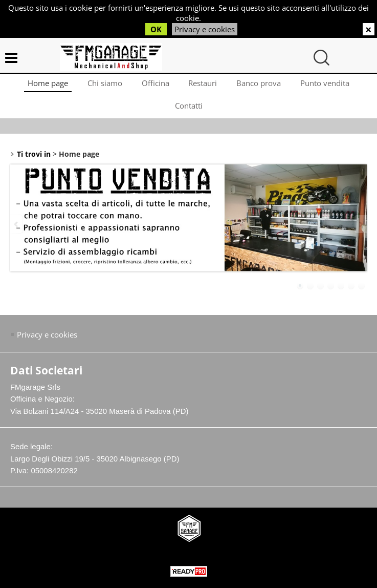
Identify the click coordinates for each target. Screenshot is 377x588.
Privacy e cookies (205, 29)
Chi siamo (103, 85)
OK (156, 29)
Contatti (189, 110)
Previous (17, 230)
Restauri (204, 85)
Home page (45, 85)
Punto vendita (328, 85)
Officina (155, 85)
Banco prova (261, 85)
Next (360, 230)
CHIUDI (369, 29)
